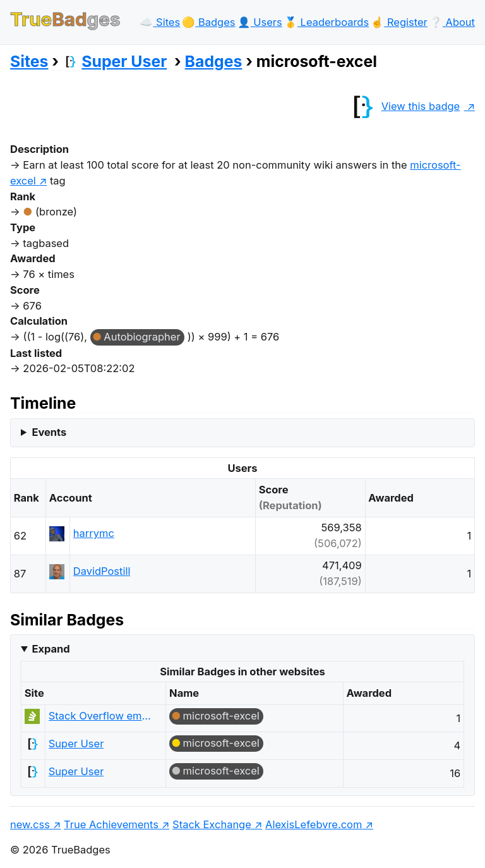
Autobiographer (142, 337)
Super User (115, 61)
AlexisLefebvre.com (314, 824)
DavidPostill (102, 571)
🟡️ (208, 22)
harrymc (94, 533)
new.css (30, 824)
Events (49, 432)
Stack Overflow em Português (100, 716)
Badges (214, 61)
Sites (29, 61)
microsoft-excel (221, 716)
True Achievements (111, 824)
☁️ (160, 22)
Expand (51, 649)
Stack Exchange (212, 824)
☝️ (399, 22)
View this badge (403, 106)
